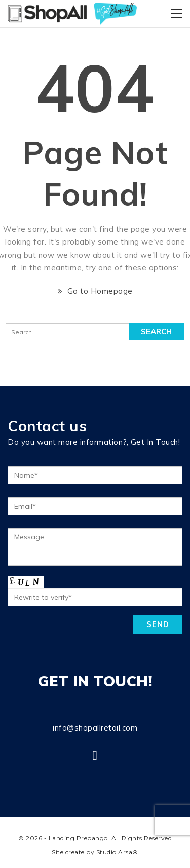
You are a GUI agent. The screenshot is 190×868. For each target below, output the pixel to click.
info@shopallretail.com (95, 728)
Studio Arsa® (117, 852)
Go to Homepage (95, 291)
